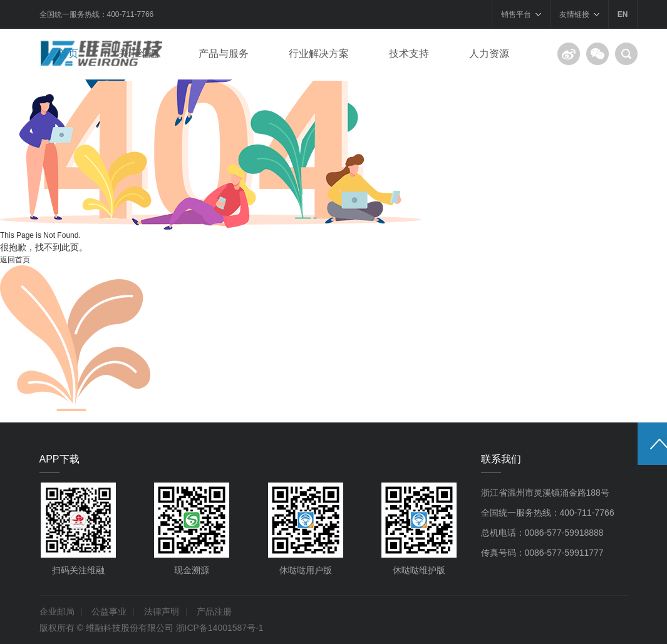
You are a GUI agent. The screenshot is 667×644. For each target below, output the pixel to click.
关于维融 (138, 54)
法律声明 (162, 611)
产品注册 (214, 611)
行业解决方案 (319, 54)
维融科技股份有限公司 (130, 628)
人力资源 (489, 54)
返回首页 (15, 260)
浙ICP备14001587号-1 (220, 628)
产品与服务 (224, 54)
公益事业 (109, 611)
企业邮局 (57, 611)
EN (623, 14)
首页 (68, 54)
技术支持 (409, 54)
